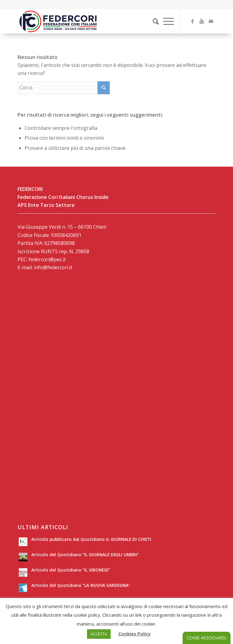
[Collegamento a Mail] (211, 21)
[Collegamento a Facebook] (192, 21)
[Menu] (166, 21)
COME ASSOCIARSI (207, 638)
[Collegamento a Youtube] (202, 21)
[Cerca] (153, 21)
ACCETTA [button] (99, 634)
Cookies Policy (134, 634)
